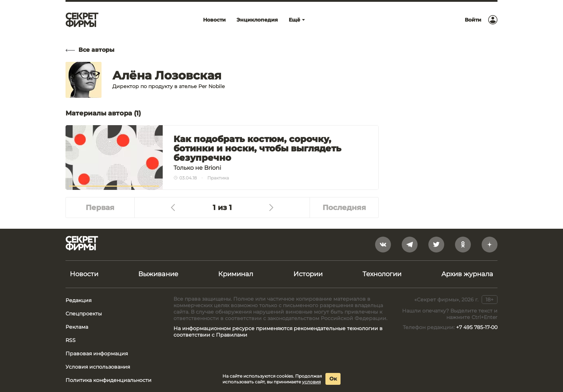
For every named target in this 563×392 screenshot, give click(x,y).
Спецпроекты (84, 314)
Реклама (77, 327)
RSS (71, 340)
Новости (84, 274)
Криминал (236, 274)
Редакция (78, 300)
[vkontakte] (383, 245)
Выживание (158, 274)
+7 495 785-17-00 (477, 327)
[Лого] (82, 20)
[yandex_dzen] (490, 245)
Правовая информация (97, 354)
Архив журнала (467, 274)
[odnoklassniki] (463, 245)
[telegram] (410, 245)
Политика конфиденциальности (109, 380)
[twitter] (436, 245)
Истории (308, 274)
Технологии (382, 274)
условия (311, 382)
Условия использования (98, 367)
